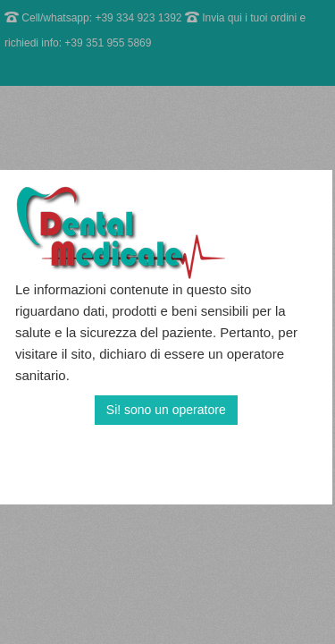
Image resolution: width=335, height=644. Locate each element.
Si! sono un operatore (166, 410)
